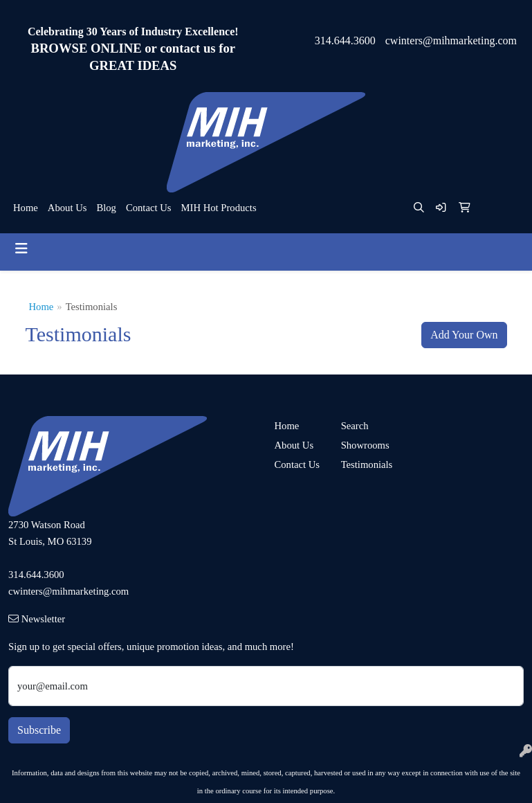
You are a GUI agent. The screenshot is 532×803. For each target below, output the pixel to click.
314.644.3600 (345, 40)
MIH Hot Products (218, 208)
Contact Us (149, 208)
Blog (106, 208)
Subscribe (39, 730)
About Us (67, 208)
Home (26, 208)
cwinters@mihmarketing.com (451, 40)
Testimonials (366, 464)
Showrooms (365, 445)
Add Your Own (464, 335)
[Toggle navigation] (21, 249)
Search (355, 426)
